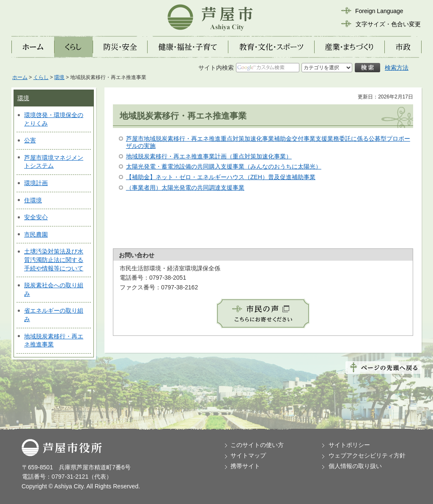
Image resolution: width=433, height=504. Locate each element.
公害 (30, 140)
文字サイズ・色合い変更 (388, 24)
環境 (59, 77)
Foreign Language (379, 11)
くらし (41, 77)
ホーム (20, 77)
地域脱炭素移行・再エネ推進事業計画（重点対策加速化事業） (209, 156)
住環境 (33, 200)
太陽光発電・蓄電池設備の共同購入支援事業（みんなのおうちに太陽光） (224, 166)
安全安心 (36, 217)
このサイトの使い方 (257, 445)
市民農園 (36, 234)
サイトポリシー (349, 445)
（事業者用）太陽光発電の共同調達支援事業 (185, 188)
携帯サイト (245, 466)
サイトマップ (248, 455)
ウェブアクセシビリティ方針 (367, 455)
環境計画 (36, 183)
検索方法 (397, 68)
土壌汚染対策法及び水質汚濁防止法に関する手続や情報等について (54, 260)
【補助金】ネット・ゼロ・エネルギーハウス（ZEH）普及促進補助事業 (221, 177)
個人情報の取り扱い (355, 466)
